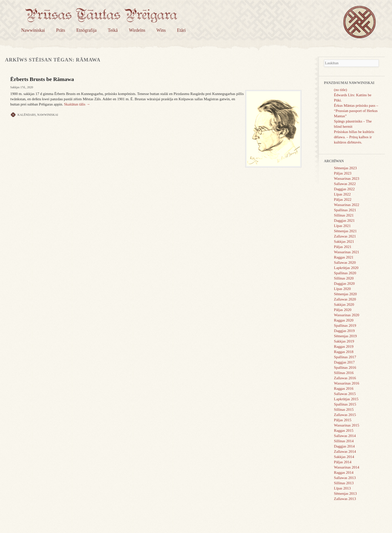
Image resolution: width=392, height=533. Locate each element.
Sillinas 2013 (344, 483)
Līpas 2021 (342, 226)
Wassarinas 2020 (347, 315)
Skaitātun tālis (77, 104)
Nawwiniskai (33, 30)
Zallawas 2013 (345, 499)
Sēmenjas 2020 (345, 294)
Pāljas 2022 (343, 199)
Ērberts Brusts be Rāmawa (42, 79)
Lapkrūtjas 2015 (346, 399)
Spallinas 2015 (345, 404)
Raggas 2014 (344, 472)
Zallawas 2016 (345, 378)
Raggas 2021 (344, 257)
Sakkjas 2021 (344, 241)
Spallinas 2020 (345, 273)
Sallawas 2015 (345, 394)
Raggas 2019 (344, 346)
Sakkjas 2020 (344, 304)
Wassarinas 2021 (347, 252)
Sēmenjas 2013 (345, 493)
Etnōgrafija (86, 30)
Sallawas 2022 (345, 184)
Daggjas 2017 (344, 362)
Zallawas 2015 (345, 415)
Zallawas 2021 (345, 236)
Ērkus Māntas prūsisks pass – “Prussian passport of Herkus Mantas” (356, 111)
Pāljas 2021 (343, 247)
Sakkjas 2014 (344, 457)
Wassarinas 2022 (347, 205)
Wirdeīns (137, 30)
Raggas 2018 (344, 352)
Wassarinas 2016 (347, 383)
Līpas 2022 (342, 194)
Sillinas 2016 (344, 373)
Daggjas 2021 (344, 220)
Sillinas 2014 (344, 441)
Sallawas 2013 (345, 478)
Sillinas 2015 (344, 409)
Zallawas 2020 (345, 299)
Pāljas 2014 (343, 462)
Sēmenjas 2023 (345, 168)
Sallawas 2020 (345, 262)
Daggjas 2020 (344, 283)
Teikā (113, 30)
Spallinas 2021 (345, 210)
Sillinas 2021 (344, 215)
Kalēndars (27, 115)
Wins (161, 30)
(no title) (340, 90)
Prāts (61, 30)
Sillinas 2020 (344, 278)
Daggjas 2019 (344, 331)
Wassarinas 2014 (347, 467)
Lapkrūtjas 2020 (346, 268)
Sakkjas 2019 (344, 341)
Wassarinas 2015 (347, 425)
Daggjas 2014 (344, 446)
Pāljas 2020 (343, 310)
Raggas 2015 (344, 430)
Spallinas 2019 (345, 325)
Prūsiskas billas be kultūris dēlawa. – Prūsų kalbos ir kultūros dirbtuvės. (354, 137)
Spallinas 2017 (345, 357)
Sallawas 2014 (345, 436)
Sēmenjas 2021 (345, 231)
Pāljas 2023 (343, 173)
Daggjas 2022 (344, 189)
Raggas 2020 (344, 320)
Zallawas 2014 (345, 451)
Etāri (181, 30)
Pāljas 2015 (343, 420)
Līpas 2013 (342, 488)
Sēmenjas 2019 (345, 336)
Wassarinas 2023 (347, 178)
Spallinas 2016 (345, 367)
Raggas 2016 (344, 388)
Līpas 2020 (342, 289)
